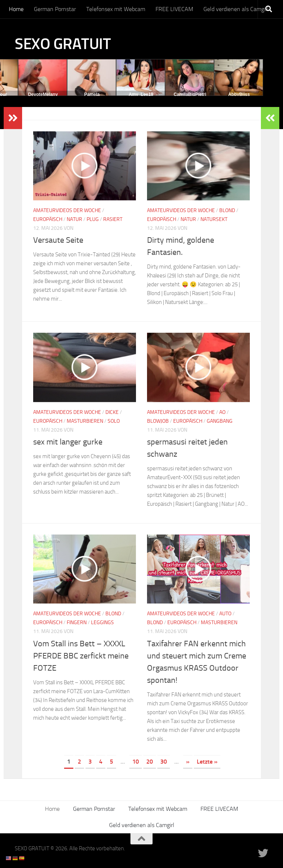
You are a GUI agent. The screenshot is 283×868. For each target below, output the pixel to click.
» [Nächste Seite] (188, 762)
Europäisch (48, 219)
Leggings (102, 623)
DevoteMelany (43, 94)
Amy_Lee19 (141, 94)
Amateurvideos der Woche (67, 210)
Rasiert (113, 219)
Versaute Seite (58, 240)
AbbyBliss (239, 94)
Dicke (112, 412)
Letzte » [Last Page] (207, 762)
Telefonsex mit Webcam (116, 9)
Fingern (77, 623)
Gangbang (220, 421)
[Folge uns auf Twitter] (263, 853)
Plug (93, 219)
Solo (114, 421)
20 (150, 762)
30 (164, 762)
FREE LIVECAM (174, 9)
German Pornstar (55, 9)
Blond (227, 210)
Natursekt (214, 219)
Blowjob (158, 421)
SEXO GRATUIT (63, 44)
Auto (225, 614)
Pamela (92, 94)
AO (222, 412)
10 (136, 762)
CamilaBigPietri (190, 94)
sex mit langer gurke (68, 442)
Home (16, 9)
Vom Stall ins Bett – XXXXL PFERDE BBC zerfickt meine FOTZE (81, 656)
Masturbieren (85, 421)
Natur (74, 219)
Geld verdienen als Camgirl (236, 9)
